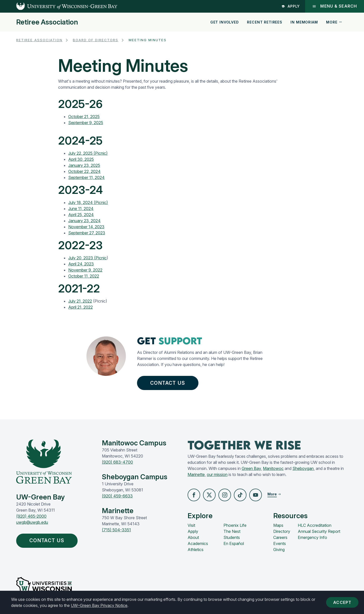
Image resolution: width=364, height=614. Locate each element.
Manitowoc (273, 468)
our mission (217, 474)
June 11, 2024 (81, 209)
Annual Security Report (319, 531)
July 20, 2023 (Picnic (87, 258)
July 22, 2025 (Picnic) (88, 153)
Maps (278, 525)
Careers (280, 537)
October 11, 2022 (84, 276)
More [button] (334, 22)
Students (232, 537)
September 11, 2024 (86, 177)
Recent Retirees (265, 22)
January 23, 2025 (84, 165)
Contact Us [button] (169, 383)
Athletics (196, 550)
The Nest (232, 531)
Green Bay (251, 468)
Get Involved (225, 22)
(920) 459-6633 (117, 496)
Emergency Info (312, 537)
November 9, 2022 (85, 270)
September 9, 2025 (86, 123)
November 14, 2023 (86, 227)
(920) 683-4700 (117, 462)
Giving (279, 550)
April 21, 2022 (81, 307)
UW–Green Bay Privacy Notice (99, 605)
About (193, 537)
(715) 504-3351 (116, 530)
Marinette (196, 474)
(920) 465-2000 (31, 516)
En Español (234, 543)
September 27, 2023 (87, 233)
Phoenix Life (235, 525)
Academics (198, 543)
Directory (282, 531)
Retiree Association (47, 22)
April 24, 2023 (81, 264)
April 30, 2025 (81, 159)
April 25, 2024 (81, 215)
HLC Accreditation (315, 525)
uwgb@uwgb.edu (32, 522)
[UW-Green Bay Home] (59, 6)
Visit (191, 525)
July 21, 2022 (80, 301)
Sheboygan (303, 468)
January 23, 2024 (84, 221)
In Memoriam (304, 22)
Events (280, 543)
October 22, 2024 (84, 171)
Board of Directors (96, 40)
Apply (291, 6)
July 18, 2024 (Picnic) (88, 202)
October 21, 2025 (84, 117)
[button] (194, 495)
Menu (335, 6)
